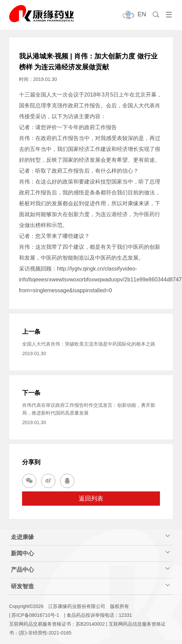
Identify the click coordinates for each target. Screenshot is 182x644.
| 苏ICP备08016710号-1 (34, 615)
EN (142, 14)
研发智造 (90, 586)
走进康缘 (90, 536)
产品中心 (90, 569)
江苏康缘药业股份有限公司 (77, 606)
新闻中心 (90, 553)
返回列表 (91, 499)
